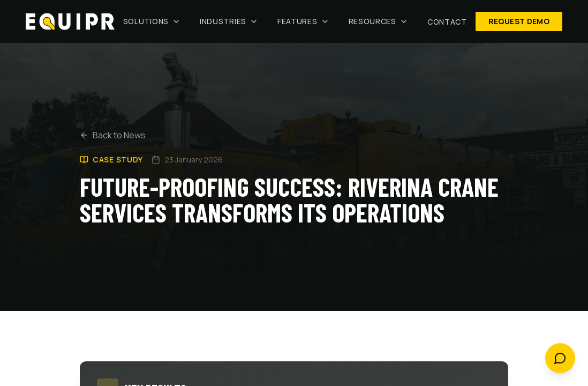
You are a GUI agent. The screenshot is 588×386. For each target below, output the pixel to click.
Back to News (113, 139)
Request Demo (519, 21)
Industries (229, 21)
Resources (378, 21)
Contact (447, 22)
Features (303, 21)
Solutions (152, 21)
